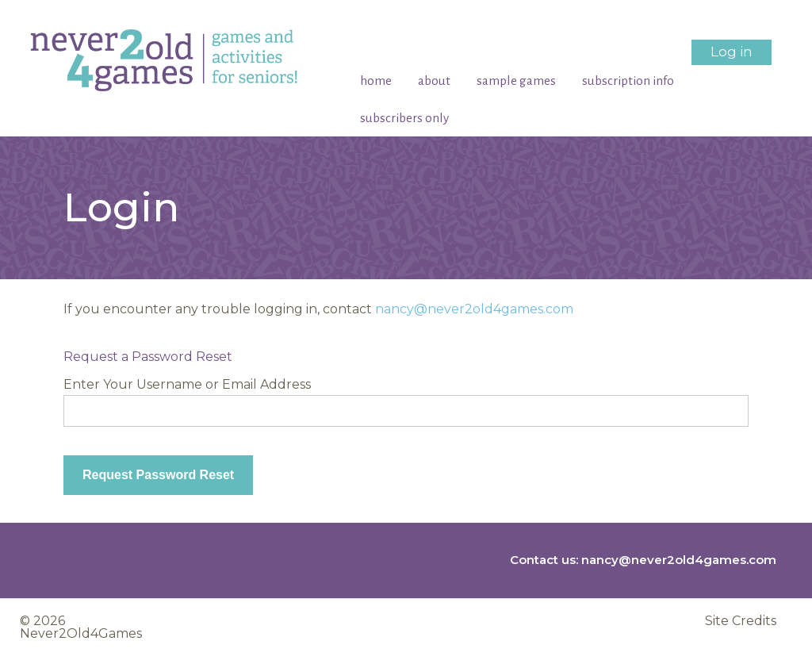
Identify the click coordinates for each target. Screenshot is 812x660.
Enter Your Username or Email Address (187, 384)
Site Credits (741, 621)
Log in (732, 52)
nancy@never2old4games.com (474, 309)
